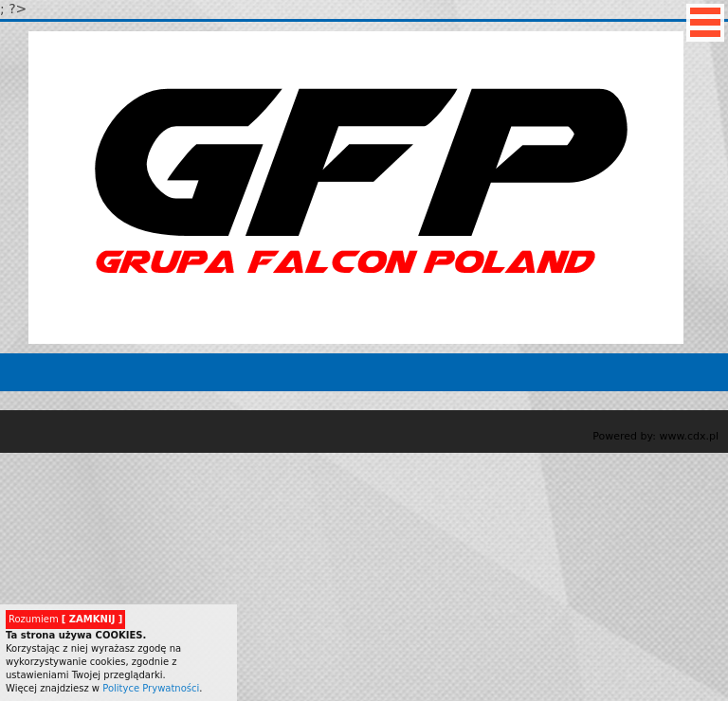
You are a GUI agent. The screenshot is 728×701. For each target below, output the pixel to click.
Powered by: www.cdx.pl (655, 436)
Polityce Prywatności (151, 688)
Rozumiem (65, 619)
